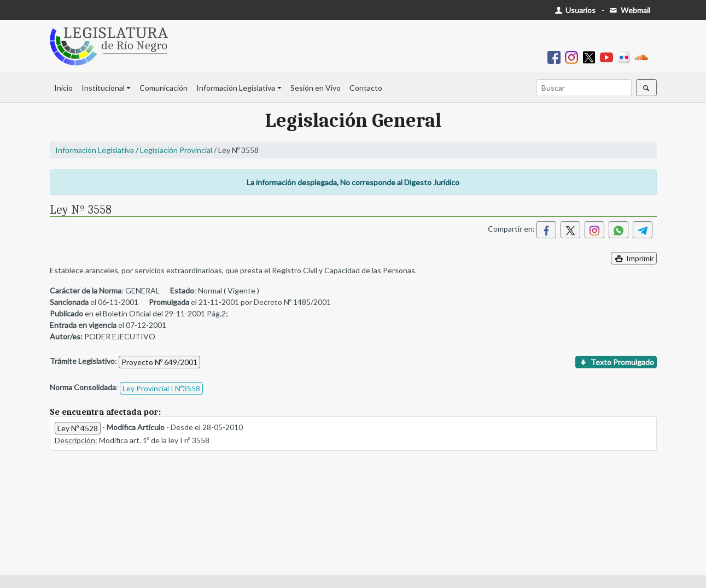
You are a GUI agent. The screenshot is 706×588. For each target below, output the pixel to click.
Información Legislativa (236, 88)
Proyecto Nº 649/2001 (159, 362)
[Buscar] (584, 88)
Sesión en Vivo (316, 88)
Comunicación (164, 88)
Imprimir (634, 258)
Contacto (366, 88)
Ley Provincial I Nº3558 (161, 388)
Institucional (103, 88)
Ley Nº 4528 (78, 428)
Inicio (63, 88)
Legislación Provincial (176, 150)
